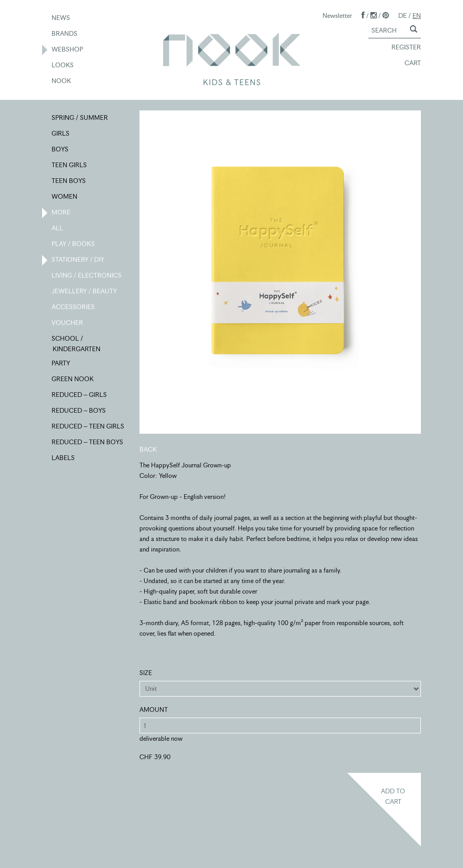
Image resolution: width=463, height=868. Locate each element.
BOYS (61, 150)
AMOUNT (154, 709)
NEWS (61, 18)
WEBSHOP (68, 50)
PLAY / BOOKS (74, 244)
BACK (148, 449)
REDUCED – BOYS (79, 411)
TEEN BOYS (69, 181)
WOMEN (65, 197)
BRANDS (65, 34)
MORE (62, 213)
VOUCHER (68, 323)
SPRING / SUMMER (80, 118)
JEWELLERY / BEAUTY (85, 292)
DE (402, 16)
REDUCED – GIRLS (80, 395)
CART (408, 64)
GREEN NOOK (73, 380)
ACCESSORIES (74, 308)
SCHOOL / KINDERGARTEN (77, 343)
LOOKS (63, 66)
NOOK (62, 81)
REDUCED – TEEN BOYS (88, 443)
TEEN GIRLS (70, 166)
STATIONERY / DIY (78, 260)
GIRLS (61, 134)
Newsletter (337, 16)
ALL (58, 229)
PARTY (61, 364)
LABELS (64, 458)
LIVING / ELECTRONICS (87, 276)
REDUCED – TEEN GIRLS (88, 427)
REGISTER (401, 48)
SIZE (146, 673)
